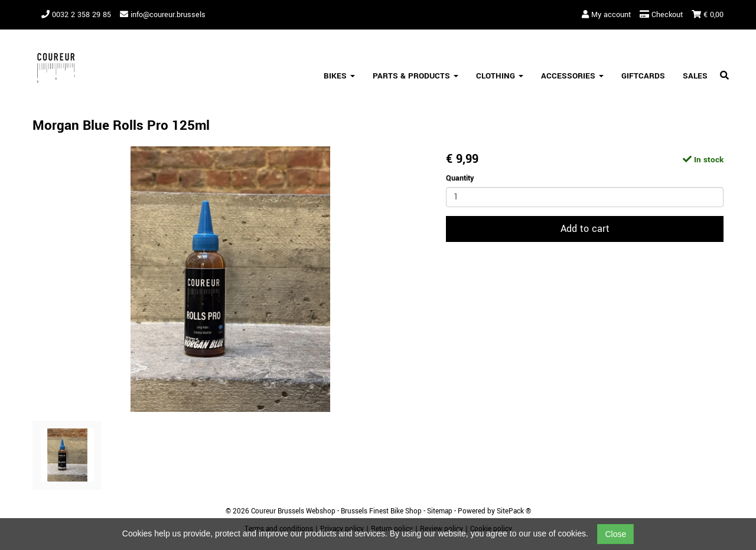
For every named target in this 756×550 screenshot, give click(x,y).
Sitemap (440, 511)
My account (606, 15)
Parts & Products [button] (416, 76)
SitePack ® (514, 511)
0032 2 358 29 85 (76, 15)
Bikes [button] (339, 76)
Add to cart (585, 229)
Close (615, 534)
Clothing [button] (500, 76)
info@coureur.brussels (163, 15)
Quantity (460, 178)
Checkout (661, 15)
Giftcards (643, 76)
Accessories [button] (572, 76)
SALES (695, 76)
